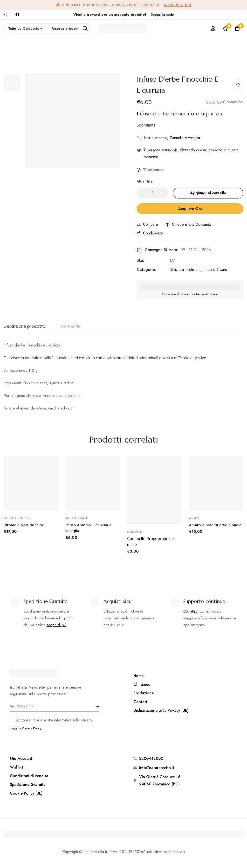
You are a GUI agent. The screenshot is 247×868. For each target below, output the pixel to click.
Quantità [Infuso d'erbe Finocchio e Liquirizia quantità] (145, 181)
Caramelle (135, 532)
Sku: (140, 260)
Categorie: (146, 270)
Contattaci (191, 611)
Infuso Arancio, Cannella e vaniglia (172, 138)
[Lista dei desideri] (225, 28)
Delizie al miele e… (185, 270)
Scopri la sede (162, 14)
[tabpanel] (123, 377)
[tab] (24, 326)
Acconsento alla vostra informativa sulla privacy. (55, 720)
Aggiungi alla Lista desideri (238, 85)
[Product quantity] (152, 193)
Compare (151, 224)
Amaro (194, 518)
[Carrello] (237, 28)
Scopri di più (178, 5)
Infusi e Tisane (215, 270)
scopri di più (56, 625)
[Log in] (213, 28)
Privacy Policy (32, 728)
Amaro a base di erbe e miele (215, 525)
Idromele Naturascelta (24, 525)
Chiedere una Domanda (192, 224)
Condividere (153, 233)
